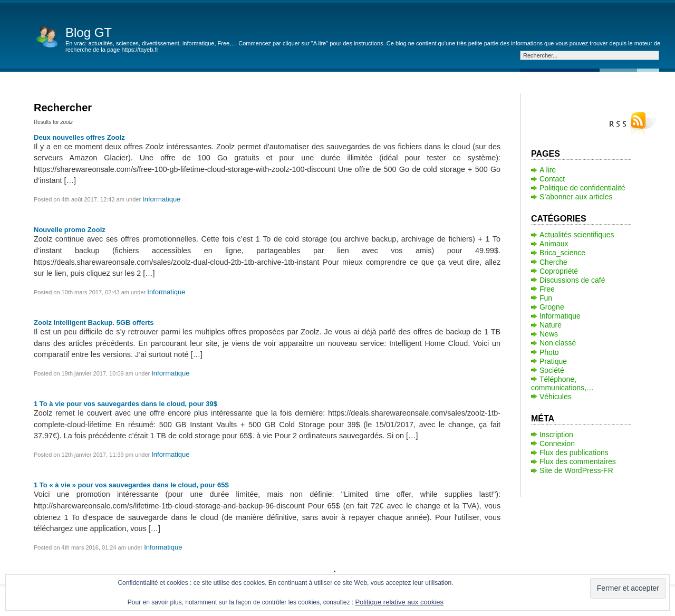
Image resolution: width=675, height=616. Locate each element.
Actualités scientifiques (577, 235)
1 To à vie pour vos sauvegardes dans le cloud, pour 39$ (126, 404)
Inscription (556, 435)
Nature (551, 325)
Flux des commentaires (578, 461)
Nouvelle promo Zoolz (70, 230)
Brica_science (562, 253)
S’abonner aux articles (576, 197)
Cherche (553, 262)
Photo (549, 352)
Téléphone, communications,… (562, 383)
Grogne (552, 307)
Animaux (554, 244)
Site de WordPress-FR (576, 470)
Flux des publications (574, 453)
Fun (546, 298)
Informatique (161, 199)
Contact (552, 179)
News (549, 334)
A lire (548, 170)
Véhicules (556, 397)
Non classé (558, 343)
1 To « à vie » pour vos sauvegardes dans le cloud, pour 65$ (131, 485)
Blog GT (89, 32)
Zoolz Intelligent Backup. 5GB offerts (94, 323)
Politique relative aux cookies (399, 602)
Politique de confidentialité (582, 188)
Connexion (557, 444)
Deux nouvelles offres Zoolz (79, 137)
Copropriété (559, 271)
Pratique (553, 361)
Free (547, 289)
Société (552, 370)
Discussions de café (572, 280)
